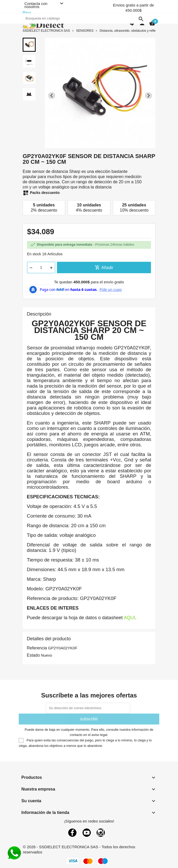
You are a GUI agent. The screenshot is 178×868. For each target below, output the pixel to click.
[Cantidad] (41, 267)
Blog (27, 13)
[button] (29, 45)
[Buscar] (84, 18)
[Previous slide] (52, 96)
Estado (33, 655)
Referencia (37, 648)
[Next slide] (148, 96)
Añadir (104, 267)
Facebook (72, 833)
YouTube (87, 833)
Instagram (101, 833)
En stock (34, 254)
